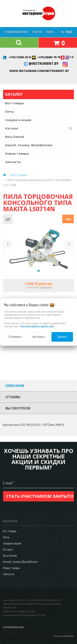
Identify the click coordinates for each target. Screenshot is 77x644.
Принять (62, 337)
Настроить (38, 337)
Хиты (9, 111)
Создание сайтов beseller (64, 636)
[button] (8, 245)
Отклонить (15, 337)
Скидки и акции (18, 120)
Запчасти (13, 162)
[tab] (38, 386)
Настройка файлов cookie (13, 627)
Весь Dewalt (15, 137)
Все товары (14, 103)
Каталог (12, 128)
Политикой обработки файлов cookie (37, 326)
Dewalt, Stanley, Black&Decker (29, 145)
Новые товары (17, 153)
